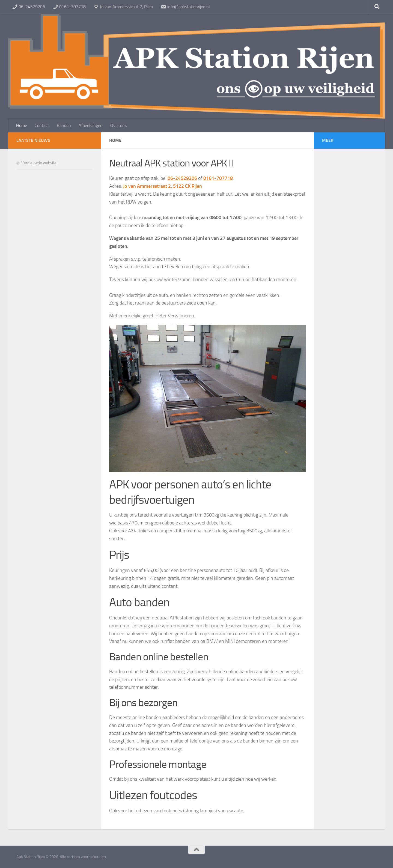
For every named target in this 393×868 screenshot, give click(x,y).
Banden (64, 125)
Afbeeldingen (91, 125)
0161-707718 (69, 7)
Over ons (118, 125)
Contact (42, 125)
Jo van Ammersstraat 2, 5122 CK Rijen (163, 186)
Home (22, 125)
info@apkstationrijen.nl (185, 7)
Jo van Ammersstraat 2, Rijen (123, 7)
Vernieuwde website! (39, 163)
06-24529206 (29, 7)
